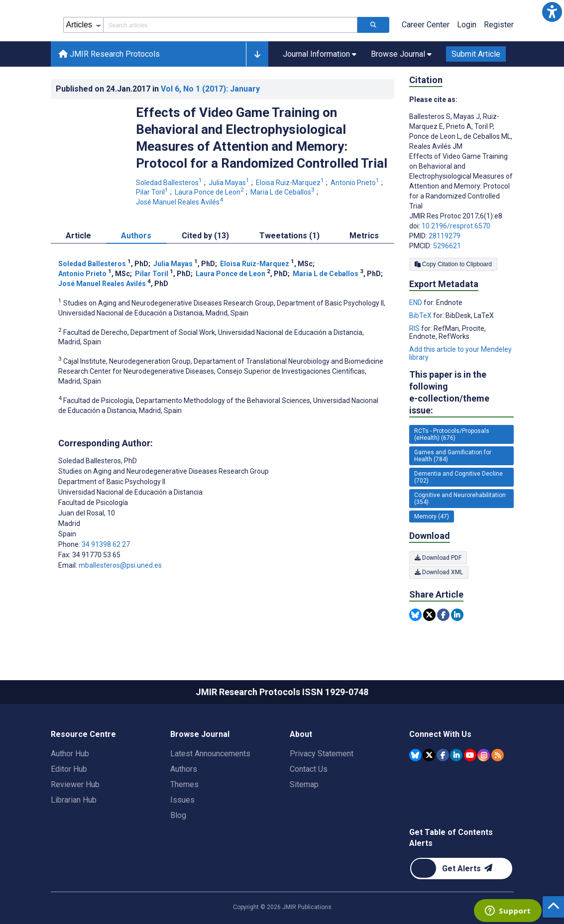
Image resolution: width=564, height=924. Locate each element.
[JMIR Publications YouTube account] (470, 755)
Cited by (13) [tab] (205, 236)
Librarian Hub (74, 800)
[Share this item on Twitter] (429, 615)
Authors (184, 769)
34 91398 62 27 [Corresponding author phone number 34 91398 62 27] (106, 544)
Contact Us (309, 769)
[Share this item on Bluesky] (415, 615)
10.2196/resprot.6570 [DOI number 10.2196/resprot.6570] (456, 226)
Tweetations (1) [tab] (289, 236)
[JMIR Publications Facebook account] (443, 755)
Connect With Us (440, 734)
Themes (184, 784)
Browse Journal (200, 734)
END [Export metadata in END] (416, 303)
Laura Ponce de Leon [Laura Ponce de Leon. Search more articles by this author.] (210, 192)
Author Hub (70, 754)
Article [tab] (78, 236)
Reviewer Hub (75, 784)
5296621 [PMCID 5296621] (447, 246)
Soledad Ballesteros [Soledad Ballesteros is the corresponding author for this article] (98, 461)
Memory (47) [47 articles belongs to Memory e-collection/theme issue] (432, 516)
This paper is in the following (461, 393)
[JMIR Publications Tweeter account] (429, 755)
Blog (178, 815)
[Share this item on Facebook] (443, 615)
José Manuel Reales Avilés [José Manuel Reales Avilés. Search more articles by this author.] (180, 202)
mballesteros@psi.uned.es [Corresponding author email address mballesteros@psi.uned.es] (120, 565)
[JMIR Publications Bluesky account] (415, 755)
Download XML (439, 572)
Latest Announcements (210, 754)
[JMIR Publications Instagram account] (484, 755)
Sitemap (304, 784)
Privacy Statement (322, 754)
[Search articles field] (230, 25)
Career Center (426, 25)
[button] (552, 12)
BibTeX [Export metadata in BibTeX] (421, 315)
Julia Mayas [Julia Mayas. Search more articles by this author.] (230, 183)
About (301, 734)
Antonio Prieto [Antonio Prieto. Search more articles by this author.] (356, 183)
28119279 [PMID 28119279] (445, 236)
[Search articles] (373, 25)
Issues (182, 800)
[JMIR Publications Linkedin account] (456, 755)
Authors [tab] (136, 236)
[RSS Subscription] (498, 755)
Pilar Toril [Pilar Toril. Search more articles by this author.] (153, 192)
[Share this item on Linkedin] (457, 615)
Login (467, 25)
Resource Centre (83, 734)
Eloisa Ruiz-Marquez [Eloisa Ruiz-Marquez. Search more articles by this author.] (291, 183)
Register (499, 25)
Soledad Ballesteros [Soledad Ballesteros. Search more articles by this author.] (170, 183)
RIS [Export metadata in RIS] (415, 328)
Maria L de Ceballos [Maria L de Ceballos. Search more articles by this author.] (283, 192)
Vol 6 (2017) (210, 89)
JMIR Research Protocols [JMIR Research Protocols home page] (109, 54)
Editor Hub (69, 769)
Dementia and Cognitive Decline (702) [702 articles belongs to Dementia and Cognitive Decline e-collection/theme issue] (458, 477)
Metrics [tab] (364, 236)
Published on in (158, 89)
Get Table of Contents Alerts (451, 838)
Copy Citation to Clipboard (453, 264)
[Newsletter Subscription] (461, 869)
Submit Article (476, 54)
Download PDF (438, 558)
